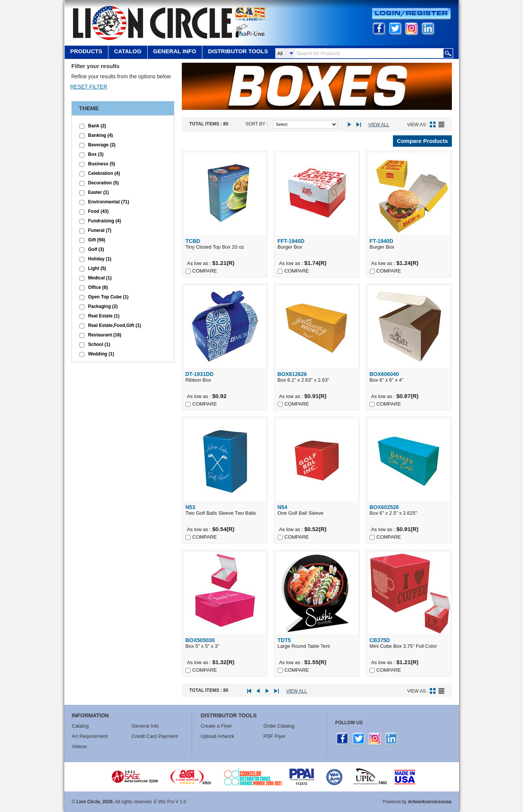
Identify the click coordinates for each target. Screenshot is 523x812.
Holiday (100, 259)
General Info (145, 726)
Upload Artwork (218, 736)
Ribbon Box (225, 377)
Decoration (104, 183)
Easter (99, 192)
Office (98, 287)
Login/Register (411, 14)
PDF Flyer (275, 736)
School (99, 344)
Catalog (128, 51)
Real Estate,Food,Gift (115, 325)
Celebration (104, 173)
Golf (96, 249)
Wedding (101, 354)
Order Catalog (279, 726)
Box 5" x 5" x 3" (225, 643)
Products (86, 51)
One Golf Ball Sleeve (317, 510)
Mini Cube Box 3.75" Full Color (409, 643)
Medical (100, 278)
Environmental (109, 202)
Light (97, 268)
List (441, 124)
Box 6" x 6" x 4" (409, 377)
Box (96, 154)
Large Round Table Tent (317, 643)
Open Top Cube (108, 297)
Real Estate (104, 316)
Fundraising (105, 221)
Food (99, 211)
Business (102, 164)
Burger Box (317, 244)
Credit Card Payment (155, 736)
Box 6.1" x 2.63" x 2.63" (317, 377)
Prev (260, 691)
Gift (97, 240)
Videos (79, 746)
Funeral (100, 230)
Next (351, 125)
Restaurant (105, 335)
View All (379, 125)
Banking (101, 135)
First (252, 691)
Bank (97, 126)
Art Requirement (90, 736)
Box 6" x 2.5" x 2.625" (409, 510)
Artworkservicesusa (429, 802)
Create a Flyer (216, 726)
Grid (433, 124)
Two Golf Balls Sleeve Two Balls (225, 510)
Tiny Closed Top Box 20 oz (225, 244)
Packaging (103, 306)
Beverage (102, 145)
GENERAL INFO (175, 51)
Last (360, 125)
